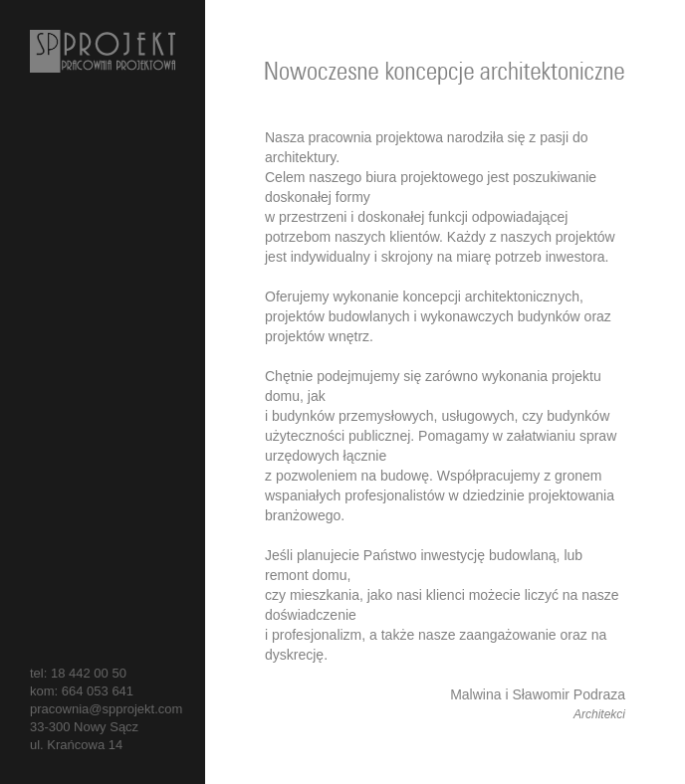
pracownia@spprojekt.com (106, 709)
